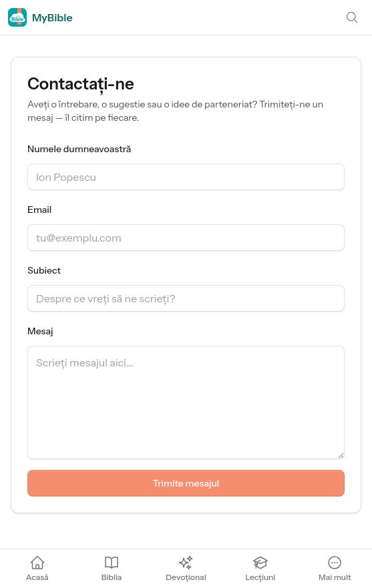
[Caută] (352, 17)
